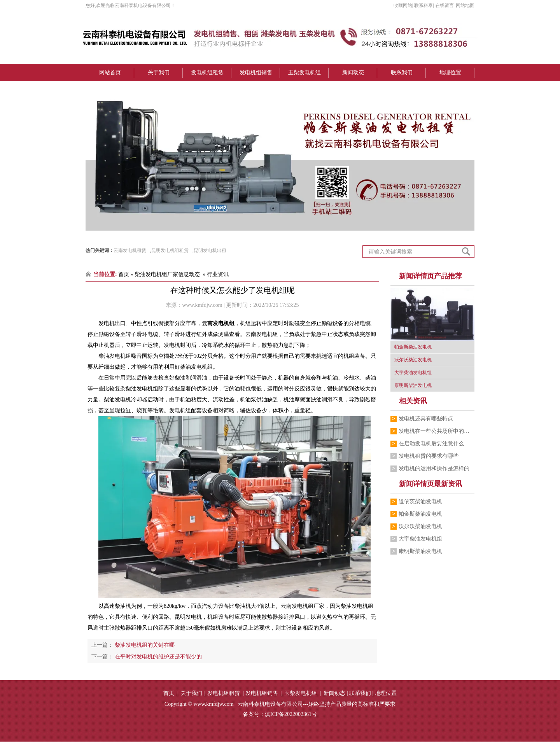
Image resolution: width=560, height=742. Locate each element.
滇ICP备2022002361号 (291, 715)
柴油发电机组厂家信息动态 (167, 274)
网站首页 (110, 73)
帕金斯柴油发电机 (420, 514)
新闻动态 (353, 73)
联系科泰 (423, 5)
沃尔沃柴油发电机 (420, 526)
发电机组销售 (256, 73)
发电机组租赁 (207, 73)
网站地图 (465, 5)
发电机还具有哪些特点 (426, 419)
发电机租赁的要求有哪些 (429, 456)
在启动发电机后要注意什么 (431, 444)
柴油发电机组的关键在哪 (144, 645)
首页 (124, 274)
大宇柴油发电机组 (420, 539)
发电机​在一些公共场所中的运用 (437, 431)
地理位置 (450, 73)
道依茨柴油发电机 (420, 501)
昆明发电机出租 (210, 250)
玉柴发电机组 (304, 73)
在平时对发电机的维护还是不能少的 (157, 657)
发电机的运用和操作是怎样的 (434, 468)
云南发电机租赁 (130, 250)
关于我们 (159, 73)
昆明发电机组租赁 (170, 250)
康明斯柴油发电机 (420, 551)
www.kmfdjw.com (202, 305)
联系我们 (402, 73)
